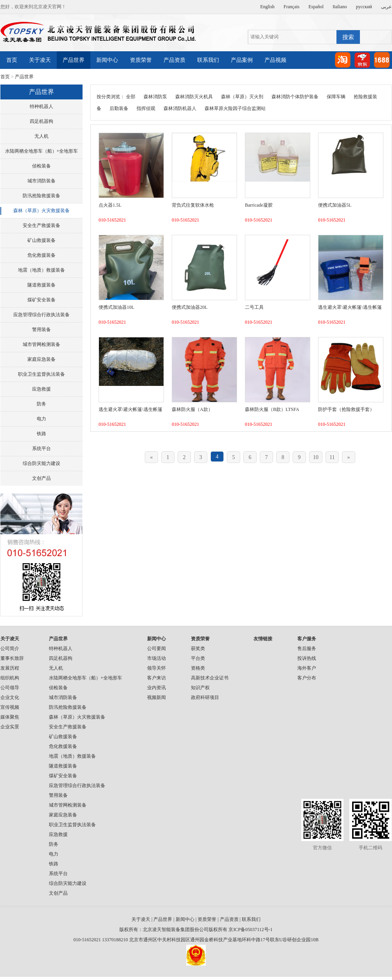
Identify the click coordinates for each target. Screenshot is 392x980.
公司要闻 (156, 649)
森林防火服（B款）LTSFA (272, 409)
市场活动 (156, 658)
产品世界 (74, 60)
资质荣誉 (141, 60)
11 (332, 457)
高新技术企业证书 (210, 678)
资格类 (198, 668)
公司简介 (10, 649)
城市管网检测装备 (41, 344)
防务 (41, 404)
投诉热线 (307, 658)
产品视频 (275, 60)
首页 (12, 60)
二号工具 (254, 307)
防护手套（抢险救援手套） (346, 409)
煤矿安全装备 (41, 300)
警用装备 (41, 330)
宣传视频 (10, 707)
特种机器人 (41, 106)
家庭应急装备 (41, 359)
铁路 (41, 434)
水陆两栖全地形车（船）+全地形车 (42, 151)
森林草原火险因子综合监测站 (235, 108)
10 (316, 457)
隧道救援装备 (41, 285)
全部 (131, 97)
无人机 (41, 136)
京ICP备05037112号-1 (250, 930)
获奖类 (198, 649)
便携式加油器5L (335, 205)
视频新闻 (156, 697)
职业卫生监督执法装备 (41, 374)
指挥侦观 (146, 108)
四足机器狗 (41, 121)
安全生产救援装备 (41, 225)
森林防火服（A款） (192, 409)
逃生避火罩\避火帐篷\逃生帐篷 (350, 307)
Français (292, 7)
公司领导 (10, 688)
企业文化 (10, 697)
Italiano (340, 7)
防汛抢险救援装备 (41, 196)
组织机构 (10, 678)
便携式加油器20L (190, 307)
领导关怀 (156, 668)
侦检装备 (41, 166)
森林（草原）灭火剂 (242, 97)
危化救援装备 (41, 255)
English (267, 7)
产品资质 (174, 60)
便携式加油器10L (116, 307)
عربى (386, 7)
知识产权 (200, 688)
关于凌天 (40, 60)
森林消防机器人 (180, 108)
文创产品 (41, 478)
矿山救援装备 (41, 240)
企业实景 (10, 727)
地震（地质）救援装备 (41, 270)
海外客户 (307, 668)
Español (316, 7)
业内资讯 (156, 688)
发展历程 (10, 668)
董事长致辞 (12, 658)
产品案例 (242, 60)
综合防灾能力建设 (41, 463)
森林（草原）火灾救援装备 (41, 211)
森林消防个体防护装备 (295, 97)
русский (364, 7)
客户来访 (156, 678)
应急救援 (41, 389)
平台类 (198, 658)
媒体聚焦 (10, 717)
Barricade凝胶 (259, 205)
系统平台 (41, 449)
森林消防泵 (155, 97)
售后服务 (307, 649)
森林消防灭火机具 (194, 97)
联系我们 (208, 60)
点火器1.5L (110, 205)
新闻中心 (107, 60)
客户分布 (307, 678)
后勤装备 (119, 108)
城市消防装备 (41, 181)
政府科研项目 (205, 697)
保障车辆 (336, 97)
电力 (41, 419)
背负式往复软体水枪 (193, 205)
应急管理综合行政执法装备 (41, 315)
